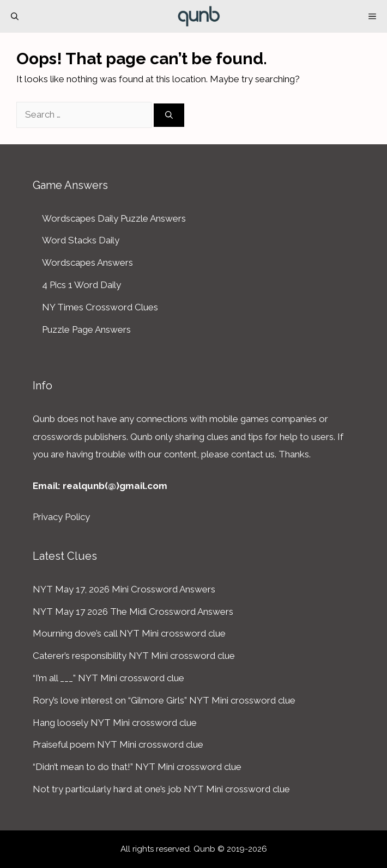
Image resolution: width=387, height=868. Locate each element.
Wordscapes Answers (87, 262)
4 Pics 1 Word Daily (81, 285)
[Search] (169, 115)
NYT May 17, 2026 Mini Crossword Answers (124, 589)
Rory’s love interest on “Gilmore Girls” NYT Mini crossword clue (164, 700)
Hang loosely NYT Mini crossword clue (115, 723)
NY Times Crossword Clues (100, 307)
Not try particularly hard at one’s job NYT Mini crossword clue (161, 789)
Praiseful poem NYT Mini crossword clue (118, 744)
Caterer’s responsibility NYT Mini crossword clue (134, 656)
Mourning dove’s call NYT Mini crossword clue (129, 633)
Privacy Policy (61, 517)
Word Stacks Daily (81, 240)
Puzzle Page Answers (86, 329)
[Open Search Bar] (15, 16)
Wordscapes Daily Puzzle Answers (114, 218)
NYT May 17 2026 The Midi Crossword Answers (133, 612)
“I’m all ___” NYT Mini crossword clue (108, 678)
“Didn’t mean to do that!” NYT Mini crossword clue (137, 767)
